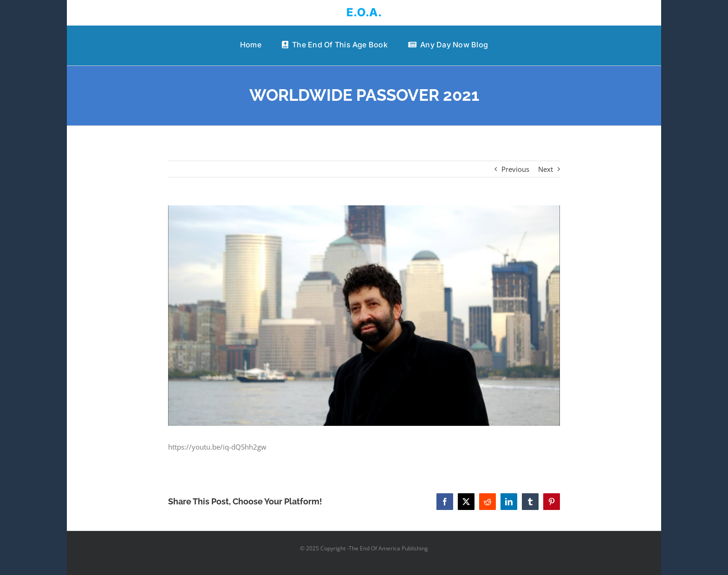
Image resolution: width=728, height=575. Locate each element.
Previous (515, 169)
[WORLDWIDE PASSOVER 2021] (364, 316)
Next (546, 169)
